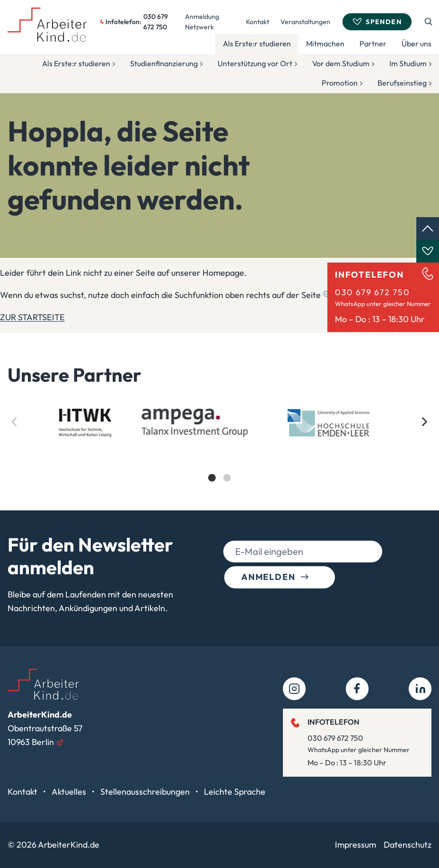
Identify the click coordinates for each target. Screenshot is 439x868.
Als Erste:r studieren (257, 44)
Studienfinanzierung (164, 63)
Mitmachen (325, 44)
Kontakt (258, 22)
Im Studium (408, 63)
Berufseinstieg (402, 83)
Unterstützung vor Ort (255, 63)
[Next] (424, 422)
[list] (219, 453)
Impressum (356, 845)
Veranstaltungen (305, 22)
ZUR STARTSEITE (32, 317)
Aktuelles (70, 792)
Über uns (417, 44)
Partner (373, 44)
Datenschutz (408, 845)
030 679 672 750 (372, 292)
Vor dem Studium (341, 63)
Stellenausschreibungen (146, 792)
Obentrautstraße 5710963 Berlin (45, 728)
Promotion (340, 83)
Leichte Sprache (235, 792)
